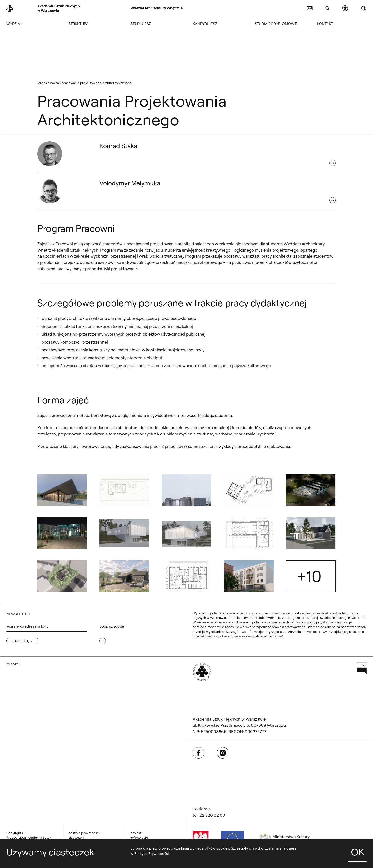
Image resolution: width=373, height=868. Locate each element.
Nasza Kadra (79, 705)
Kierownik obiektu (146, 780)
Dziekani (137, 773)
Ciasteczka (76, 838)
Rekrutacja (15, 767)
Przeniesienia (141, 736)
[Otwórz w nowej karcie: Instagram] (223, 753)
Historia (13, 699)
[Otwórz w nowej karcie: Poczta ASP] (310, 8)
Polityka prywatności (84, 833)
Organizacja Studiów (86, 792)
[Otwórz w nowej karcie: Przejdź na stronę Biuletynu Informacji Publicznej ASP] (362, 669)
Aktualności (16, 717)
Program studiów (83, 773)
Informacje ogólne (84, 767)
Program (14, 692)
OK (358, 852)
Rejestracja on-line (22, 773)
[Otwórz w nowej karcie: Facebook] (198, 753)
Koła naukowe (142, 717)
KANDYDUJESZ (205, 24)
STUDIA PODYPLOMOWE (276, 24)
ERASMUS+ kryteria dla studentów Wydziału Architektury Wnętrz (155, 705)
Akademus (139, 686)
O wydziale (15, 686)
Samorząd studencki (148, 711)
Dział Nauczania (144, 692)
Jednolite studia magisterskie (93, 686)
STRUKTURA (79, 24)
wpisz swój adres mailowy (27, 626)
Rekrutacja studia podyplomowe (93, 780)
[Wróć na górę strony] (13, 664)
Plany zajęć (140, 724)
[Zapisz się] (22, 641)
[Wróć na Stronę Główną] (47, 8)
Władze (13, 705)
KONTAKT (325, 24)
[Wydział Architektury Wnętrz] (157, 8)
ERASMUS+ (140, 699)
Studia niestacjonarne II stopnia (93, 699)
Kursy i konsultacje (22, 780)
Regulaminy (140, 730)
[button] (62, 490)
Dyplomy (138, 742)
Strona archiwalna (22, 711)
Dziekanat (139, 767)
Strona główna (48, 83)
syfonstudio (139, 838)
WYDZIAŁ (14, 24)
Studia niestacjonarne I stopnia (93, 692)
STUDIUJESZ (141, 24)
